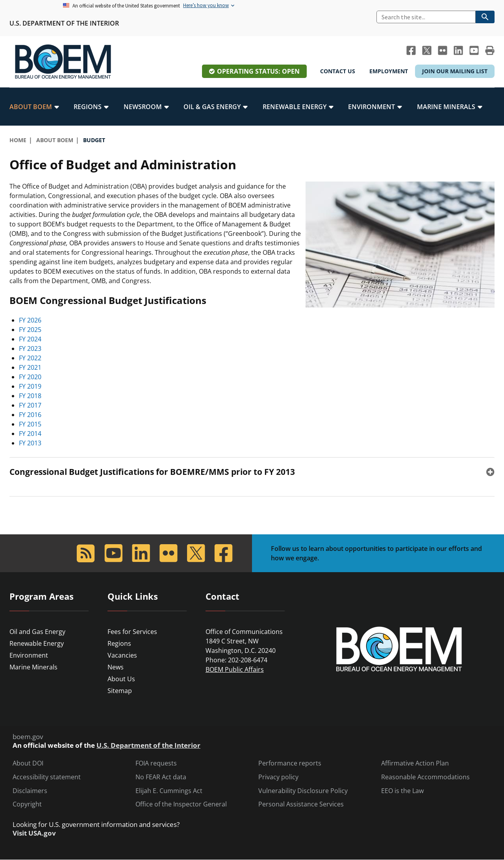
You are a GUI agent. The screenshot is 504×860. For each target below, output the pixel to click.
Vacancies (122, 655)
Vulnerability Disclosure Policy (303, 791)
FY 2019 (30, 386)
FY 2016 (30, 415)
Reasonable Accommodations (425, 777)
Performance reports (290, 763)
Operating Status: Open (258, 71)
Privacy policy (278, 777)
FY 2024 (30, 339)
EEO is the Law (402, 791)
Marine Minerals (33, 667)
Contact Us (338, 71)
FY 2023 (30, 348)
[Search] (426, 17)
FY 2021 (30, 367)
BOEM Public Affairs (235, 669)
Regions (119, 643)
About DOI (28, 763)
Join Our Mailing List (455, 71)
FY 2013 (30, 443)
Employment (389, 71)
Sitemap (120, 691)
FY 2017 (30, 405)
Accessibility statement (47, 777)
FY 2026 (30, 320)
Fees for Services (132, 632)
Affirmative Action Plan (415, 763)
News (116, 667)
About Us (121, 679)
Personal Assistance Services (301, 804)
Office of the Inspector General (181, 804)
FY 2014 (30, 434)
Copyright (27, 804)
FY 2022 (30, 358)
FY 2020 (30, 377)
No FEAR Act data (161, 777)
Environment (29, 655)
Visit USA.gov (34, 833)
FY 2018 (30, 396)
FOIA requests (156, 763)
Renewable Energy (37, 643)
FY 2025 (30, 330)
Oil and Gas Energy (37, 632)
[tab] (252, 472)
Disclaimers (30, 791)
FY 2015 (30, 424)
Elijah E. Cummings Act (169, 791)
